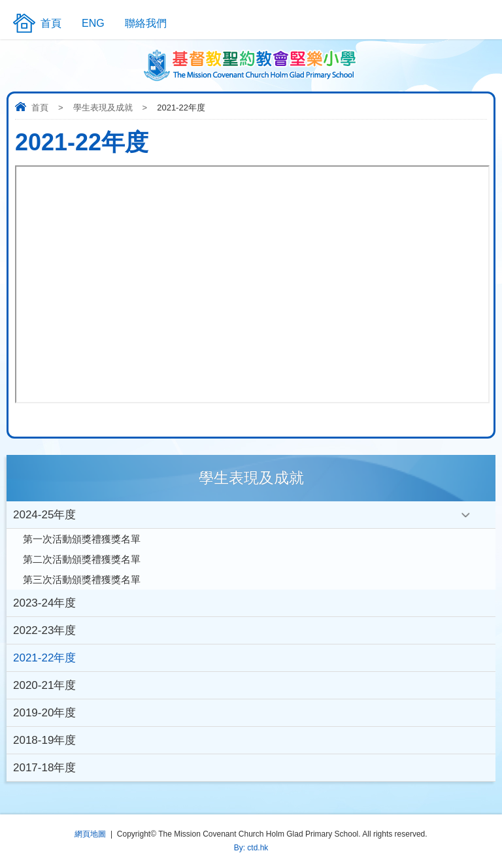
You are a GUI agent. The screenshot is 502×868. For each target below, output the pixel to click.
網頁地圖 (90, 834)
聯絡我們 (146, 23)
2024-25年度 (44, 515)
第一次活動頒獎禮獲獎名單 (82, 539)
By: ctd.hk (251, 848)
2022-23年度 (44, 630)
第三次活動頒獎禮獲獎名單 (82, 579)
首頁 (40, 108)
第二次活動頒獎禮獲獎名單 (82, 559)
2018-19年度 (44, 740)
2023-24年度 (44, 603)
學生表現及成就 (103, 108)
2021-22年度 (44, 658)
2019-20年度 (44, 713)
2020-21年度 (44, 685)
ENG (93, 23)
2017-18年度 (44, 768)
